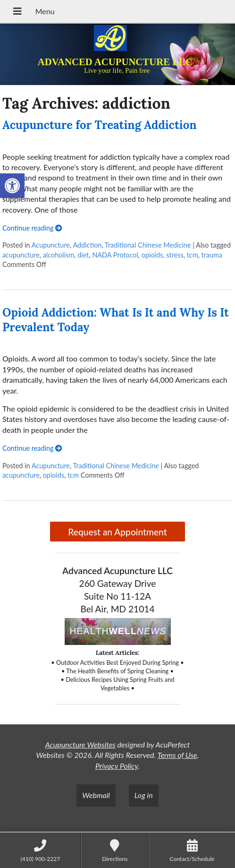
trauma (211, 255)
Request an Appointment (117, 532)
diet (83, 255)
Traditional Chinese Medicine (148, 245)
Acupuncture (51, 245)
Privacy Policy (117, 766)
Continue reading (32, 228)
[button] (12, 186)
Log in (144, 795)
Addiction (87, 245)
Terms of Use (177, 755)
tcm (193, 255)
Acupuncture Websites (80, 744)
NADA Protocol (115, 255)
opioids (152, 255)
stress (175, 255)
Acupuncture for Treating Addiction (100, 125)
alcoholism (59, 255)
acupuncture (21, 255)
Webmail (96, 795)
